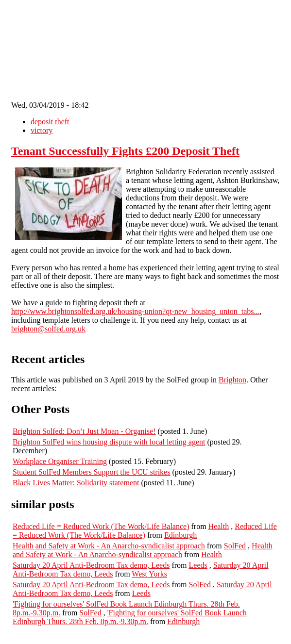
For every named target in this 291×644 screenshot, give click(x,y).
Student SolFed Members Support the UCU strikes (91, 472)
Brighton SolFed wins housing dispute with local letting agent (109, 442)
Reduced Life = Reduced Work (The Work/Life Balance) (101, 526)
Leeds (198, 565)
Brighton (232, 380)
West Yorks (149, 574)
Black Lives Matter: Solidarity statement (76, 483)
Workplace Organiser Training (60, 461)
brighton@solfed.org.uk (48, 329)
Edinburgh (180, 535)
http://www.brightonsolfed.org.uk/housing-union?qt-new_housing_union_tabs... (136, 311)
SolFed (235, 546)
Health (219, 526)
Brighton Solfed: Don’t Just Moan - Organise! (84, 431)
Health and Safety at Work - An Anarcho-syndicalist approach (109, 546)
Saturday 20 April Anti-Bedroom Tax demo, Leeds (91, 565)
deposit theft (50, 122)
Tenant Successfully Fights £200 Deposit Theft (125, 151)
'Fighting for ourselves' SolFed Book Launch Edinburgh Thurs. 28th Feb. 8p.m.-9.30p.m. (130, 617)
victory (42, 130)
